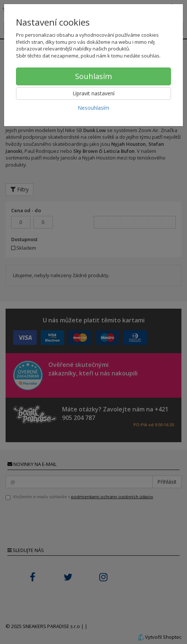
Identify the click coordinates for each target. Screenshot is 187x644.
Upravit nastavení (94, 93)
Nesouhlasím (93, 108)
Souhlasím (93, 76)
